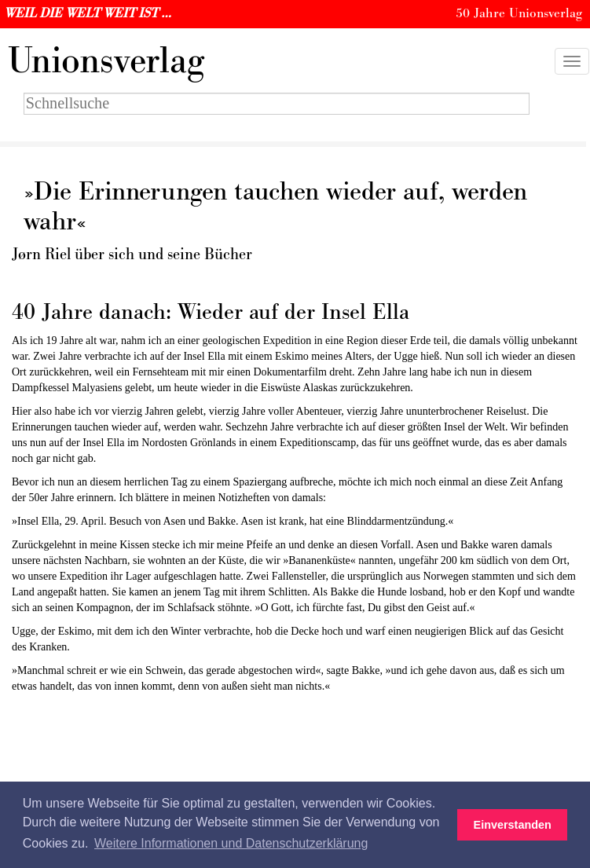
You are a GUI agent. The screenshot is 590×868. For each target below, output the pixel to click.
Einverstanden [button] (513, 825)
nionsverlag (106, 61)
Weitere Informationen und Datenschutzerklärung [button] (231, 843)
